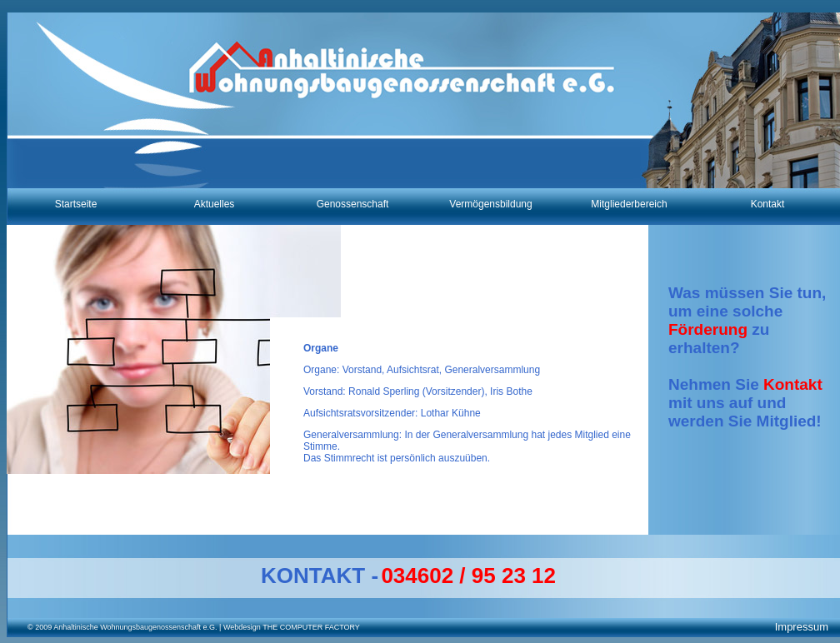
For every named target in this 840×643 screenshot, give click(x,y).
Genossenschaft (353, 204)
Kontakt (768, 204)
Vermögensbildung (490, 204)
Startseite (76, 204)
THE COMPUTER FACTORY (310, 627)
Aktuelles (215, 204)
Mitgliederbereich (629, 204)
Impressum (802, 627)
